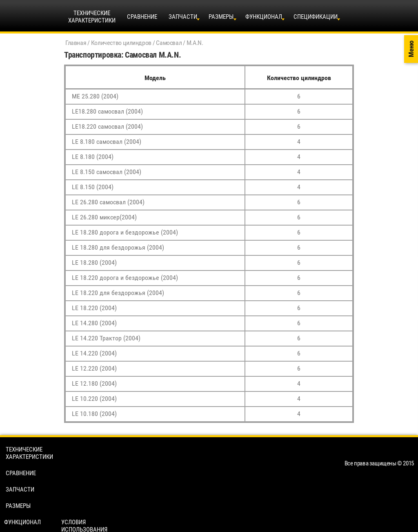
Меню (411, 49)
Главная (76, 43)
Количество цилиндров (121, 43)
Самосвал (169, 43)
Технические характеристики (29, 453)
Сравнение (142, 17)
